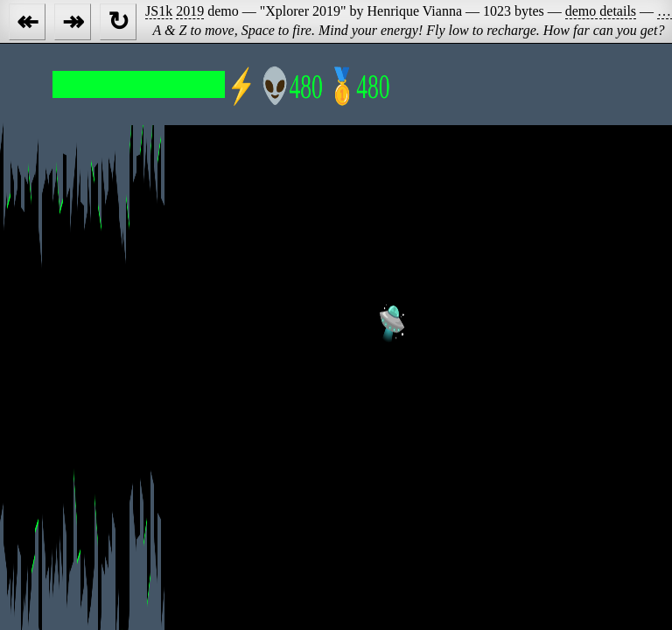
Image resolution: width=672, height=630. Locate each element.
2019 (190, 11)
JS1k (159, 11)
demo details (601, 11)
